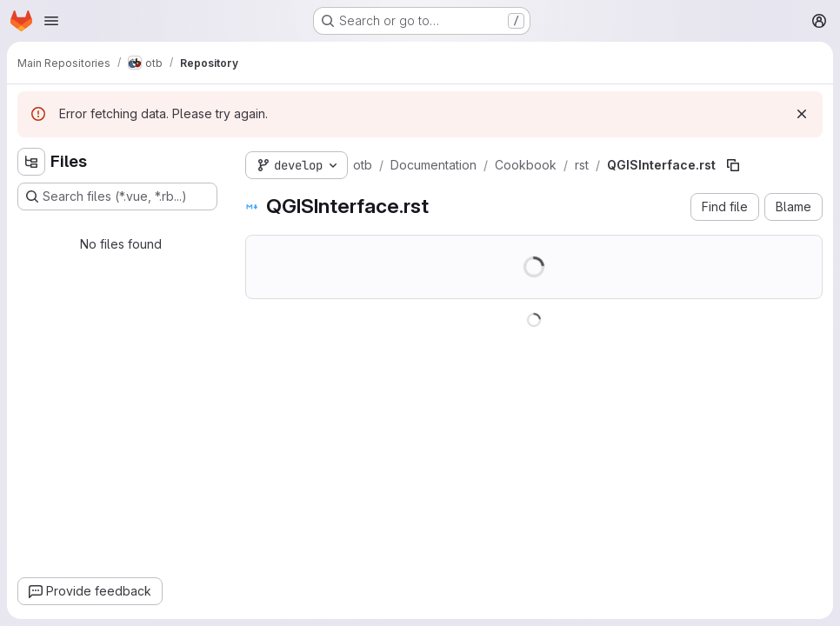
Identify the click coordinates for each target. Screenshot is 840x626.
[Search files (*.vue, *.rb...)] (117, 196)
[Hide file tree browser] (31, 162)
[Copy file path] (733, 165)
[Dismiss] (802, 114)
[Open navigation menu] (51, 21)
